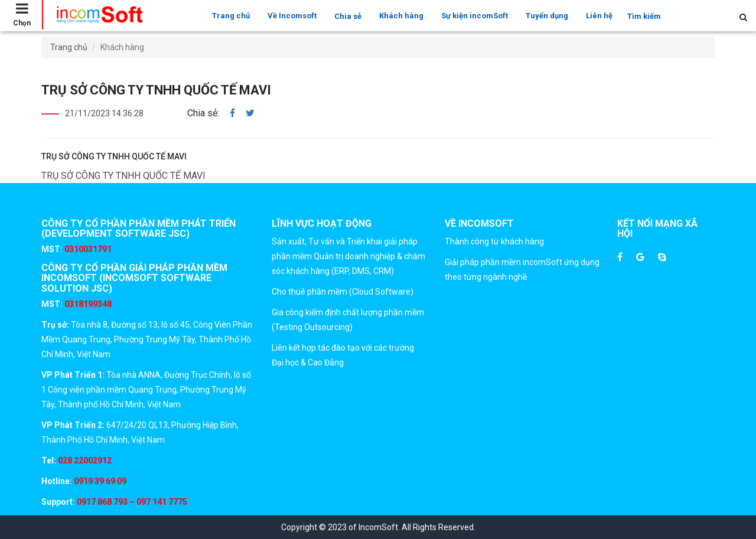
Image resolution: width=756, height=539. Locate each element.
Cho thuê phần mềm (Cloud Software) (343, 292)
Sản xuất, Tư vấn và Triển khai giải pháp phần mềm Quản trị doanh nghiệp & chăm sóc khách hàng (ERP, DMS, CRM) (348, 256)
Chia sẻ (348, 16)
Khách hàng (401, 16)
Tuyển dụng (547, 16)
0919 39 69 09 (99, 481)
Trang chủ (231, 16)
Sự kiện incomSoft (475, 16)
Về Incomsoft (292, 16)
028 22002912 (85, 460)
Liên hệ (599, 16)
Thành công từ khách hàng (494, 241)
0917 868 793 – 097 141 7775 (131, 502)
